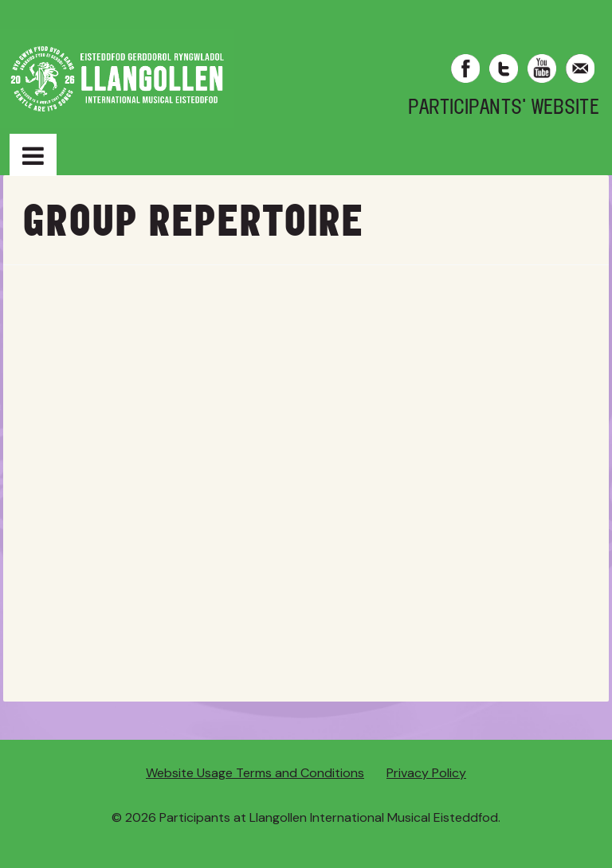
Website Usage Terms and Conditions (255, 773)
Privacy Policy (426, 773)
